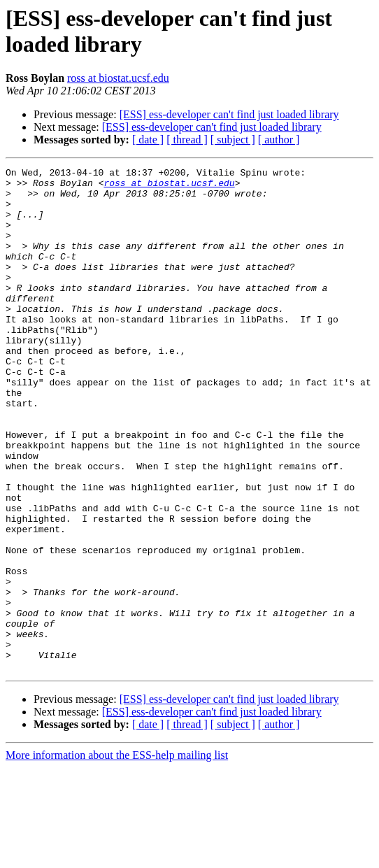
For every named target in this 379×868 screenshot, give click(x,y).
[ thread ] (187, 140)
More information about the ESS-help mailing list (117, 856)
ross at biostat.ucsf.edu (118, 78)
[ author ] (279, 140)
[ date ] (148, 140)
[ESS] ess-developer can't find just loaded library (229, 114)
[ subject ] (233, 140)
